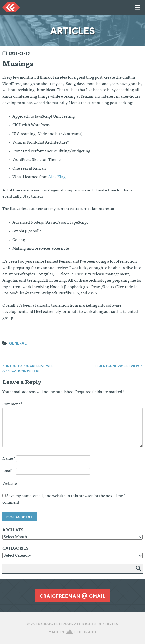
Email (9, 471)
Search (138, 572)
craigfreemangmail (73, 596)
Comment (12, 404)
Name (9, 459)
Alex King (57, 177)
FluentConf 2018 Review (117, 366)
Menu (138, 7)
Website (10, 484)
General (18, 343)
